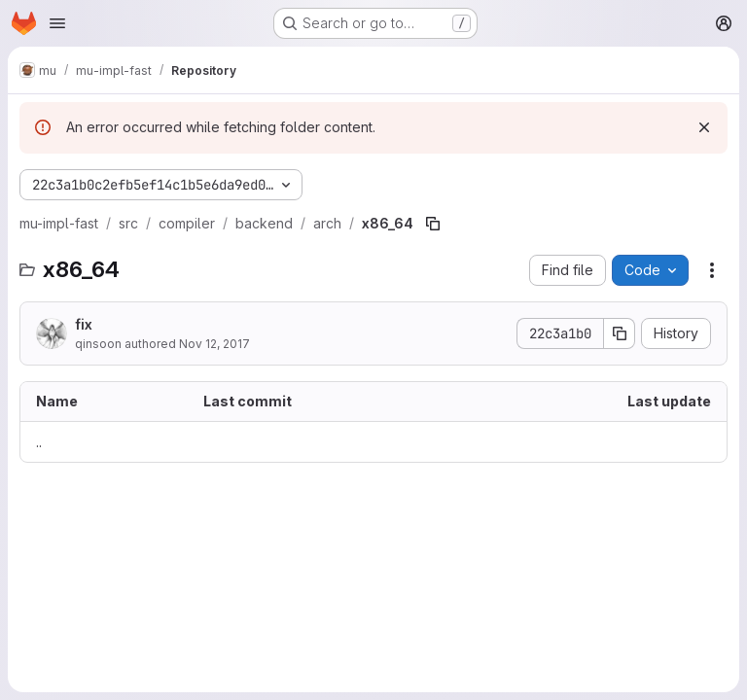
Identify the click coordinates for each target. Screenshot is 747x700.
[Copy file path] (433, 224)
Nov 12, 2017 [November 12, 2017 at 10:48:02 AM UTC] (214, 344)
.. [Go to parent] (39, 442)
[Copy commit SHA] (620, 333)
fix (84, 324)
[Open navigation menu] (57, 23)
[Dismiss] (704, 127)
